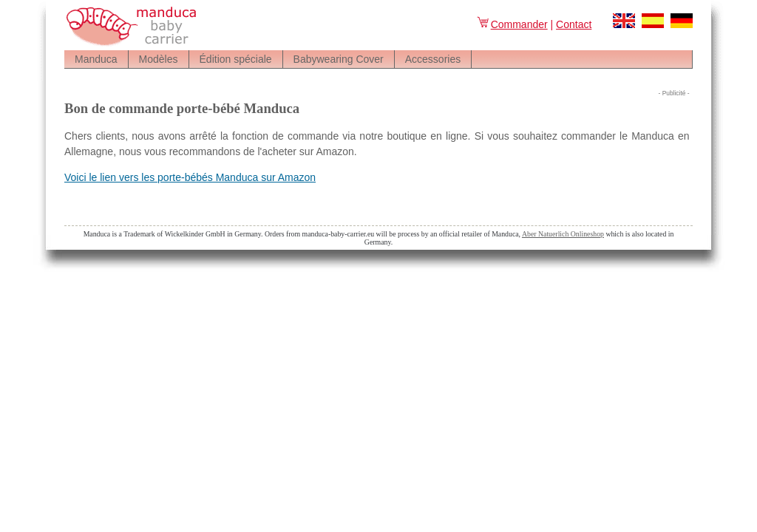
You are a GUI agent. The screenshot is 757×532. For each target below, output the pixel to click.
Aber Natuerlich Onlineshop (563, 234)
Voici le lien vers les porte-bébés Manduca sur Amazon (190, 177)
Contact (574, 24)
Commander (512, 24)
